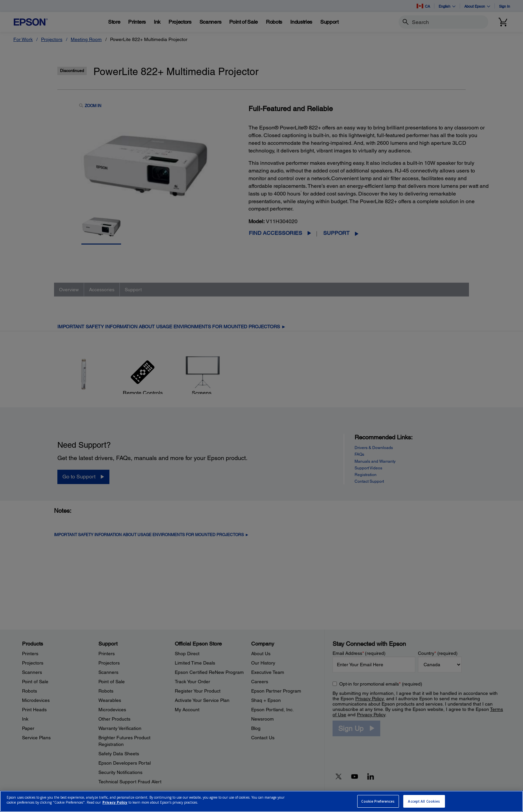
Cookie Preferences (378, 801)
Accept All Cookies (424, 801)
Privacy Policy (115, 802)
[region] (261, 801)
